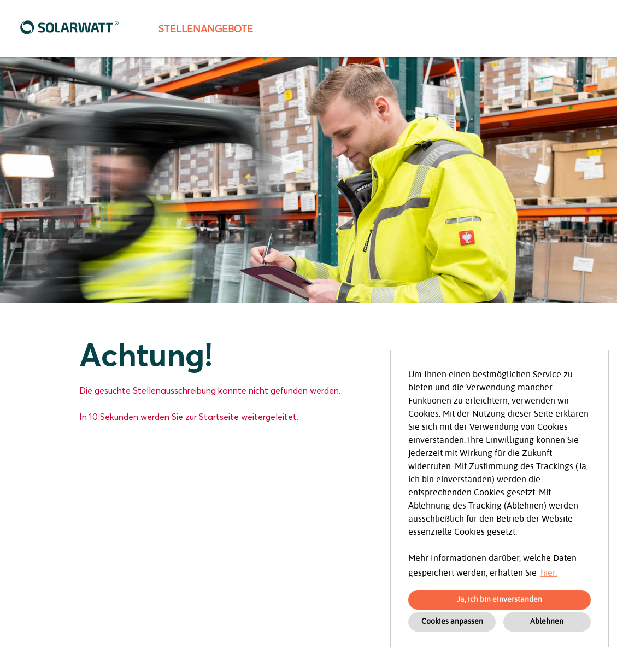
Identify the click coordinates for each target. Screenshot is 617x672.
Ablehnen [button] (547, 621)
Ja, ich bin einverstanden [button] (500, 600)
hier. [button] (549, 573)
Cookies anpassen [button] (452, 621)
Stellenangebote (205, 29)
